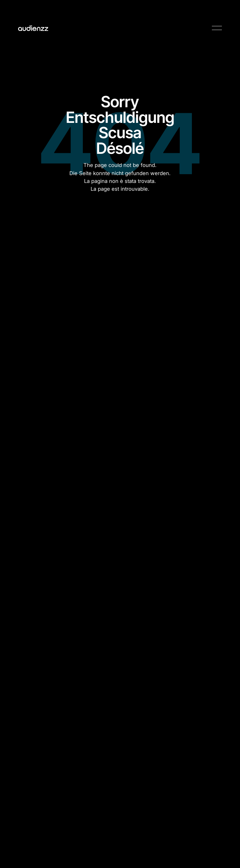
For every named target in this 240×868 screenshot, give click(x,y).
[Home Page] (33, 28)
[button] (217, 28)
